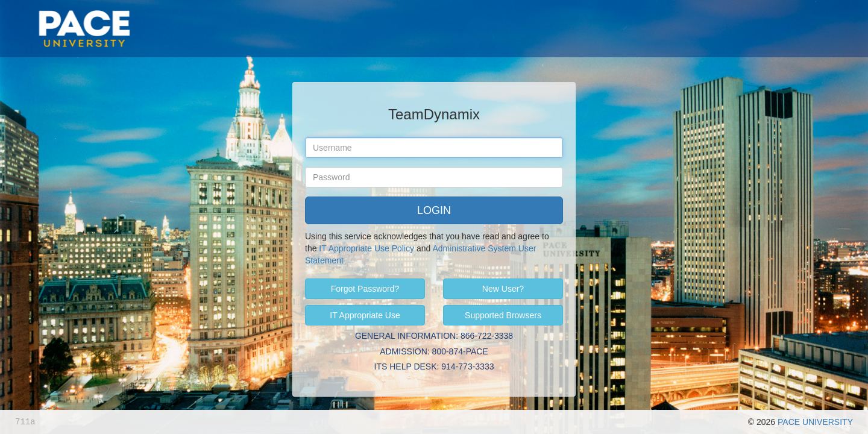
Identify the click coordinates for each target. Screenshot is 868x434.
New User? (503, 289)
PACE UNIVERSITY (815, 422)
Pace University (84, 12)
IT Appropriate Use (365, 315)
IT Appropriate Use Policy (366, 248)
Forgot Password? (365, 289)
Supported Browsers (503, 315)
